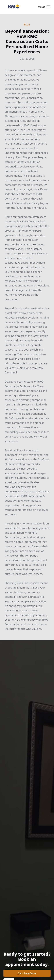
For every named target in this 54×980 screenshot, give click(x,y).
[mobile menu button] (48, 7)
